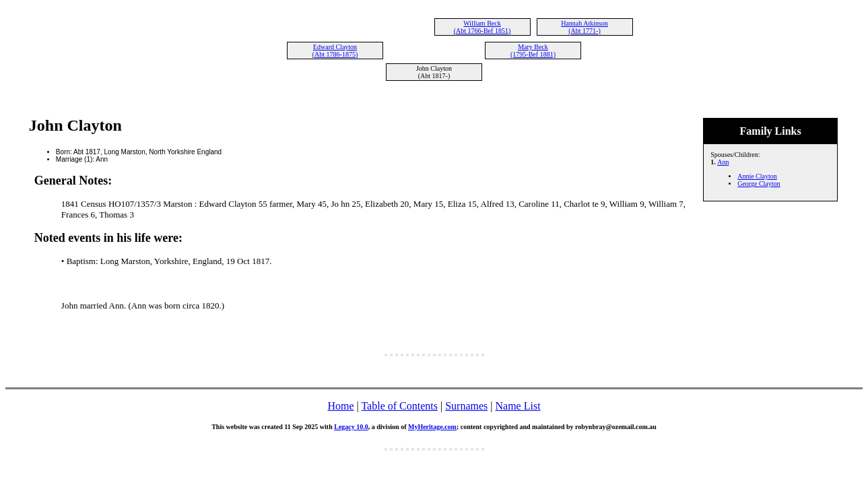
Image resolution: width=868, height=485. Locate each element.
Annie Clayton (757, 176)
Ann (723, 162)
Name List (518, 406)
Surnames (466, 406)
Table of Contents (399, 406)
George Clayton (759, 184)
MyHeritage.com (432, 427)
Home (340, 406)
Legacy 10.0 (351, 427)
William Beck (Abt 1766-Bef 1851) (482, 27)
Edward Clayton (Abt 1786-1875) (335, 51)
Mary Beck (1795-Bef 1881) (533, 51)
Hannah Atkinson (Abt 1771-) (585, 27)
